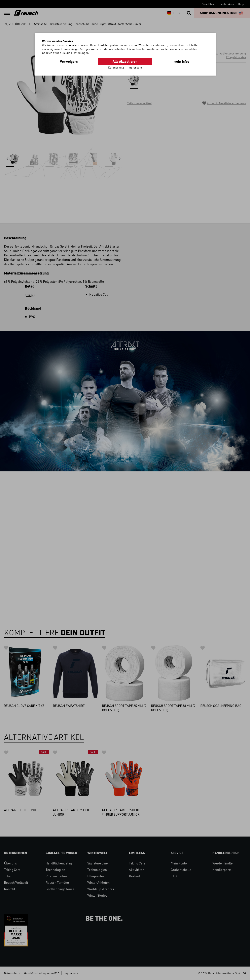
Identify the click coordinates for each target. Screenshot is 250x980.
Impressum (135, 67)
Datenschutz (116, 67)
